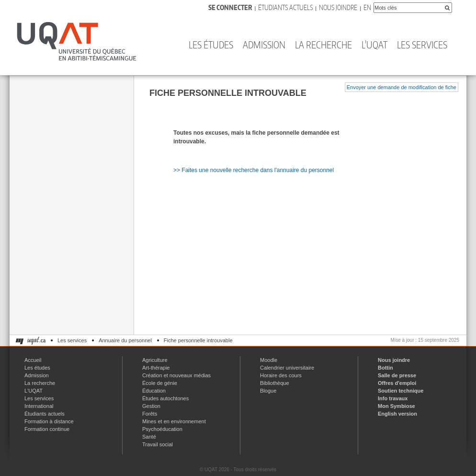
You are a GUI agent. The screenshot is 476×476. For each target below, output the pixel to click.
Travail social (158, 444)
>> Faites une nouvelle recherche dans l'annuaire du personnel (254, 170)
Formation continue (47, 429)
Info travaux (393, 398)
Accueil (33, 360)
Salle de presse (397, 375)
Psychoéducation (162, 429)
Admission (264, 45)
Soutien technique (401, 391)
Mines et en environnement (174, 421)
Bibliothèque (275, 383)
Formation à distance (49, 421)
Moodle (269, 360)
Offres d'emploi (397, 383)
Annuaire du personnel (125, 340)
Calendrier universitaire (287, 368)
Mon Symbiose (397, 406)
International (39, 406)
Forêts (150, 414)
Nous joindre (338, 7)
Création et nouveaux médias (176, 375)
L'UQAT (374, 45)
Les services (422, 45)
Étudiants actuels (285, 7)
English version (397, 414)
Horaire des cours (281, 375)
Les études (211, 45)
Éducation (154, 391)
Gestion (151, 406)
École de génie (160, 383)
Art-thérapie (156, 368)
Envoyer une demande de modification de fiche (402, 87)
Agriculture (155, 360)
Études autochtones (165, 398)
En (367, 7)
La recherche (323, 45)
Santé (149, 437)
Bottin (385, 368)
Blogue (268, 391)
